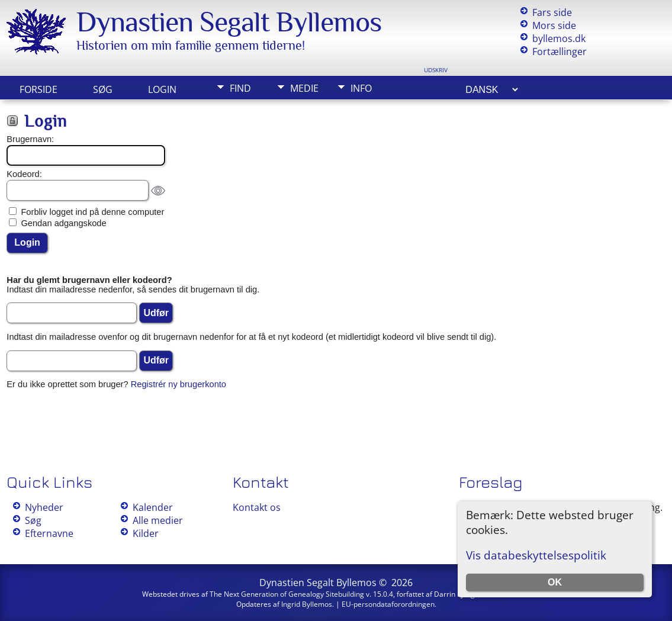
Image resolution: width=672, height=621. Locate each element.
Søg (103, 89)
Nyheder (44, 507)
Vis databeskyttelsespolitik (536, 555)
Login (162, 89)
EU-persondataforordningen (388, 604)
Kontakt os (257, 507)
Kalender (153, 507)
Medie (304, 88)
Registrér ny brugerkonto (179, 384)
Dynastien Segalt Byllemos (229, 22)
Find (240, 88)
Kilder (146, 533)
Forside (38, 89)
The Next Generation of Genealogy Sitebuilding (287, 594)
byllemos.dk (559, 38)
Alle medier (158, 520)
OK (555, 582)
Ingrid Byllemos (307, 604)
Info (361, 88)
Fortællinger (560, 52)
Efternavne (49, 533)
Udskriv (436, 70)
